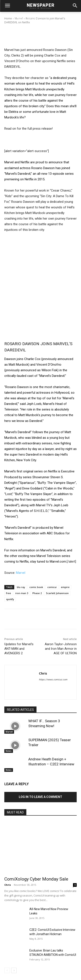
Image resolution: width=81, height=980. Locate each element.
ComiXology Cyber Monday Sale (36, 879)
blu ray (21, 587)
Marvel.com (58, 562)
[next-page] (14, 970)
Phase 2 (37, 593)
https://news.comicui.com (53, 680)
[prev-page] (7, 970)
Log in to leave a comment (40, 797)
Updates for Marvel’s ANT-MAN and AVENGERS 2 (19, 649)
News (9, 751)
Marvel (21, 573)
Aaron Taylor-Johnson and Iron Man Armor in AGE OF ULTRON (61, 649)
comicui (52, 587)
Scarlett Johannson (57, 593)
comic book (36, 587)
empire (65, 587)
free (9, 593)
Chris (20, 19)
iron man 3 (22, 593)
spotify (10, 599)
